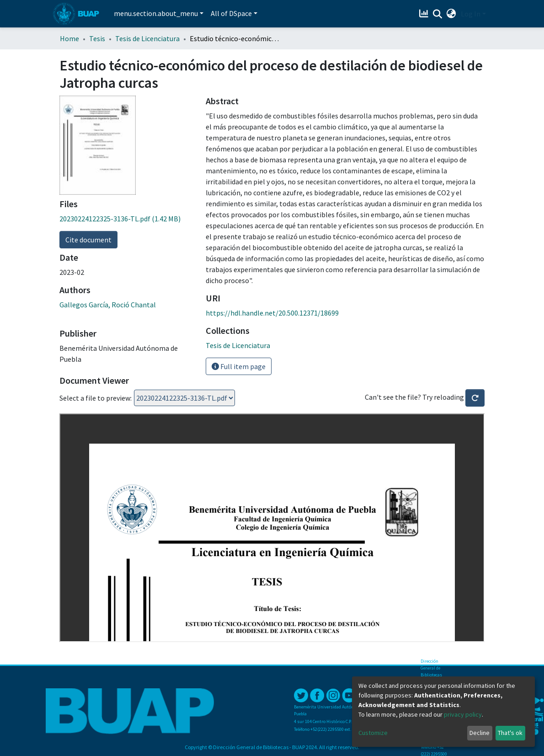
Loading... (184, 398)
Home (69, 38)
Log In (471, 14)
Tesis (97, 38)
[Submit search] (438, 14)
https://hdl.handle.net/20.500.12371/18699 (272, 313)
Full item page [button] (239, 366)
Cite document (88, 240)
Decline (480, 733)
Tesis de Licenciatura (147, 38)
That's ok (510, 733)
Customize (373, 733)
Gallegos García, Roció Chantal (108, 305)
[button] (451, 14)
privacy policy (463, 714)
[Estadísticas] (425, 14)
